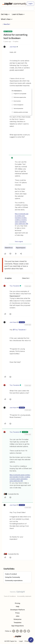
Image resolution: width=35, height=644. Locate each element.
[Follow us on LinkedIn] (17, 631)
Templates (17, 622)
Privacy (27, 641)
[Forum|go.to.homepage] (13, 4)
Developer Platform (18, 610)
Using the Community (13, 577)
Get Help (5, 14)
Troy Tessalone (15, 286)
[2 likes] (11, 494)
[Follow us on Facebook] (14, 631)
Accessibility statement (24, 596)
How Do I (7, 24)
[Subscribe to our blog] (21, 631)
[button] (31, 4)
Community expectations (14, 580)
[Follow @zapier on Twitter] (25, 631)
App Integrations (18, 626)
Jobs (18, 616)
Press (17, 613)
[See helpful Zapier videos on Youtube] (29, 631)
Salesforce (9, 248)
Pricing (17, 603)
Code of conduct (11, 574)
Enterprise (18, 619)
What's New (7, 19)
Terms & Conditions (10, 596)
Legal (21, 641)
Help (18, 606)
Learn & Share (18, 14)
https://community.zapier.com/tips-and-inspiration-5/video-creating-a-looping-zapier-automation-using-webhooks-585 (22, 219)
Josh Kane (13, 47)
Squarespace (21, 248)
